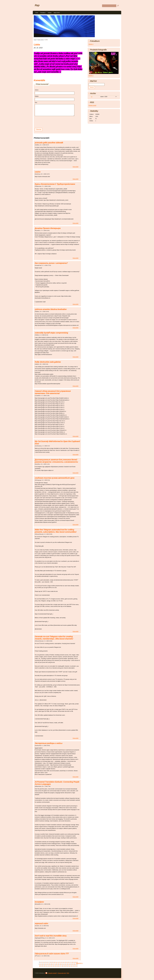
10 (54, 962)
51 (69, 966)
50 (67, 966)
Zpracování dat (62, 973)
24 (47, 964)
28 (56, 964)
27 (54, 964)
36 (74, 964)
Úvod (37, 13)
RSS (68, 973)
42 (49, 966)
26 (52, 964)
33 (67, 964)
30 (61, 964)
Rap (37, 5)
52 (72, 966)
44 (53, 966)
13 (61, 962)
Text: (36, 103)
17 (70, 962)
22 (42, 964)
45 (56, 966)
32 (65, 964)
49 (65, 966)
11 (57, 962)
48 (63, 966)
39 (42, 966)
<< (92, 97)
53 (74, 966)
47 (60, 966)
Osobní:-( (91, 44)
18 (72, 962)
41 (47, 966)
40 (44, 966)
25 (49, 964)
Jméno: (37, 90)
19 (75, 962)
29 (58, 964)
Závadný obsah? (53, 973)
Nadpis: (37, 96)
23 (45, 964)
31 (63, 964)
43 (51, 966)
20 (77, 962)
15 (66, 962)
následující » (80, 963)
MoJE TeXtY (57, 13)
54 (76, 966)
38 (40, 966)
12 (59, 962)
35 (72, 964)
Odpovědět (75, 167)
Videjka (50, 13)
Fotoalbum (43, 13)
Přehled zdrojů (92, 105)
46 (58, 966)
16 (68, 962)
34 (70, 964)
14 (63, 962)
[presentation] (50, 122)
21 (40, 964)
